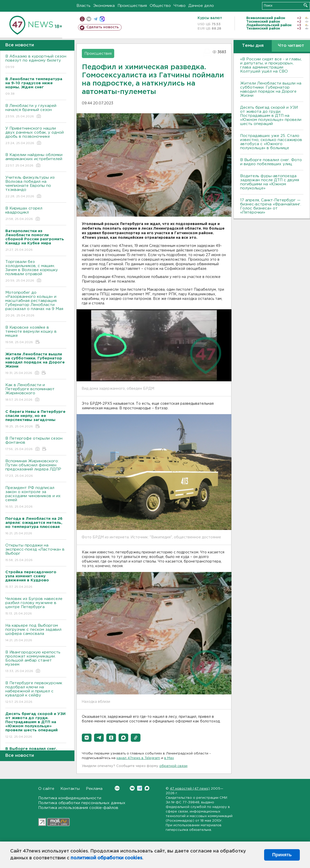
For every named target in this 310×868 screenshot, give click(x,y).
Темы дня (253, 46)
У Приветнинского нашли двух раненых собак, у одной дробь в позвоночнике (36, 136)
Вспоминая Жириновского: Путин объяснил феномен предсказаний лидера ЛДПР (36, 469)
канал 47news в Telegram (138, 758)
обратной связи (173, 766)
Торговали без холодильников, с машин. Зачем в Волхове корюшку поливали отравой (36, 271)
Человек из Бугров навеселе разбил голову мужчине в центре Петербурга (36, 606)
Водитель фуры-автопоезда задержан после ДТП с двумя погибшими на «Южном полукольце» (270, 182)
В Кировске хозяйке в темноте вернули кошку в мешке (36, 335)
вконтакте (89, 19)
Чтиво (180, 6)
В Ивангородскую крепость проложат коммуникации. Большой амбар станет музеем (36, 662)
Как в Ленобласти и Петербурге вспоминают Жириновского (36, 393)
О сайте (46, 789)
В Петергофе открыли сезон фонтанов (36, 444)
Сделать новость (103, 27)
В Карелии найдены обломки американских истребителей (36, 160)
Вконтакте (117, 788)
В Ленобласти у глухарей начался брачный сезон (36, 111)
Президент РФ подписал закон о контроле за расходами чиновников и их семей (36, 498)
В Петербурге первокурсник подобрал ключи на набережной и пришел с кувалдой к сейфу (36, 693)
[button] (87, 738)
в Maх (169, 758)
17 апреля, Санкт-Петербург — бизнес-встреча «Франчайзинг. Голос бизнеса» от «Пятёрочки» (271, 206)
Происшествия (132, 6)
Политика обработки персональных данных (82, 803)
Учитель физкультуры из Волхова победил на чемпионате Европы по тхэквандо (36, 187)
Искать (306, 5)
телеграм (95, 19)
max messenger (102, 19)
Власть (83, 6)
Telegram (140, 788)
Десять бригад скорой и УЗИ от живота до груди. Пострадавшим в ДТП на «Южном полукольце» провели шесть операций (271, 116)
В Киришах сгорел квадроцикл (36, 214)
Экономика (104, 6)
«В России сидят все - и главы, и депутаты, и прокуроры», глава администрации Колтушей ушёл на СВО (271, 65)
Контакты (70, 789)
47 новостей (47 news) (190, 789)
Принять (282, 855)
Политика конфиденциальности (70, 798)
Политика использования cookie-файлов (78, 808)
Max (147, 788)
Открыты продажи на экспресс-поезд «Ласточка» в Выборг (36, 553)
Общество (160, 6)
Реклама (94, 789)
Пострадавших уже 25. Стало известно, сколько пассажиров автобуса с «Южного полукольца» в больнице (271, 142)
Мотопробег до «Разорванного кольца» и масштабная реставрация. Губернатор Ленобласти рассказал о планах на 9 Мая (36, 304)
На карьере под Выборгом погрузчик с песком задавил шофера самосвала (36, 633)
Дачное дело (201, 6)
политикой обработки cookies (106, 858)
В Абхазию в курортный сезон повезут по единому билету (36, 62)
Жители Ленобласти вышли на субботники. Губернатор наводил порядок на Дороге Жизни (271, 89)
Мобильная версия (82, 19)
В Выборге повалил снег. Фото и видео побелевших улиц (271, 162)
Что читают (291, 46)
